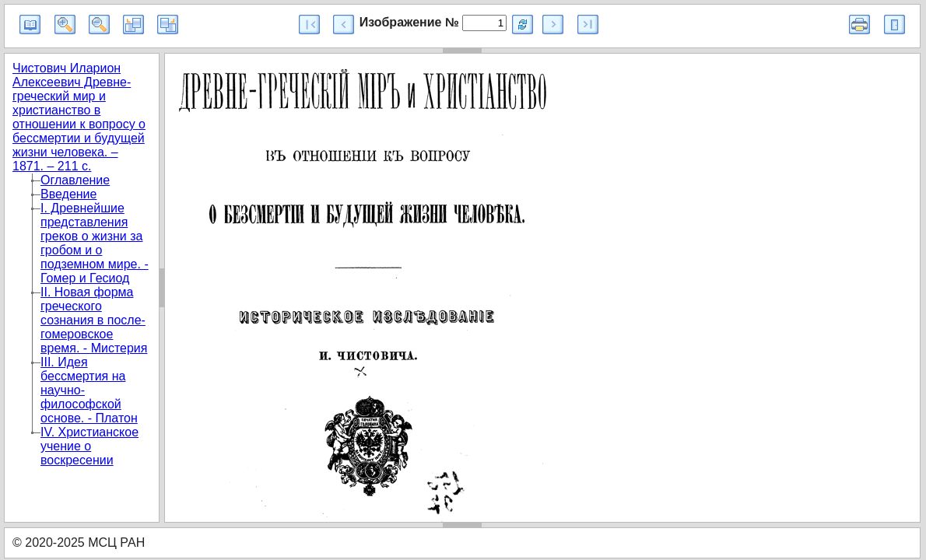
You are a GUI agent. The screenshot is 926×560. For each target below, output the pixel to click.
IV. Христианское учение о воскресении (89, 446)
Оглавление (75, 180)
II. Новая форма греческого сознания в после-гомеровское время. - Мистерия (94, 320)
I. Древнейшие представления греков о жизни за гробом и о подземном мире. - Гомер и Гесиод (95, 243)
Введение (68, 194)
